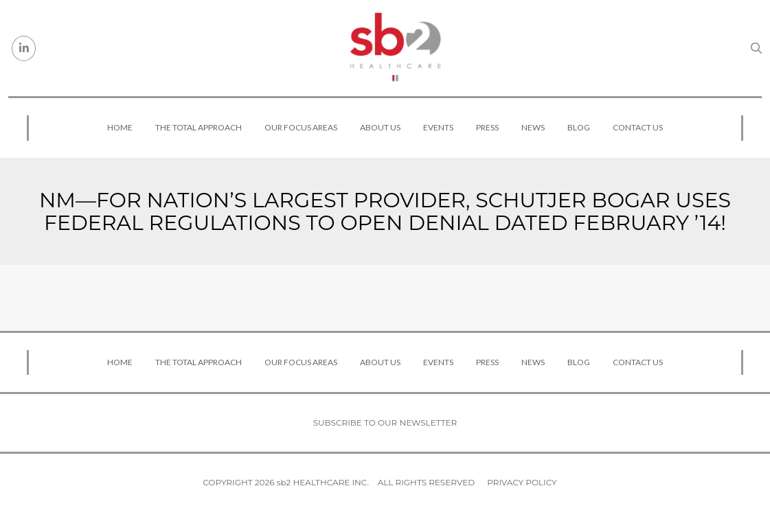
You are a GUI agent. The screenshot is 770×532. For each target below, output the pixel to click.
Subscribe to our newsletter (385, 423)
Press (487, 127)
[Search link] (756, 48)
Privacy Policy (522, 482)
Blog (579, 127)
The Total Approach (199, 127)
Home (120, 127)
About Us (380, 127)
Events (438, 127)
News (533, 127)
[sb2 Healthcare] (395, 48)
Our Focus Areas (301, 127)
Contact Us (638, 127)
